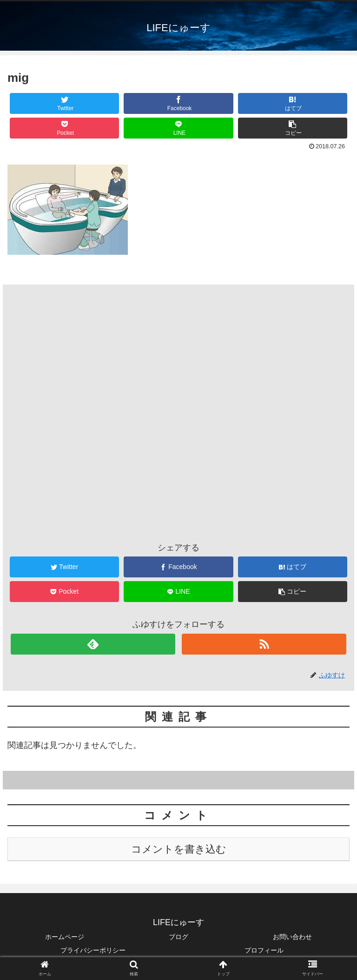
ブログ (178, 937)
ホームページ (65, 937)
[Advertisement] (178, 396)
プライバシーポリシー (93, 950)
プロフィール (264, 950)
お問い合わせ (292, 937)
